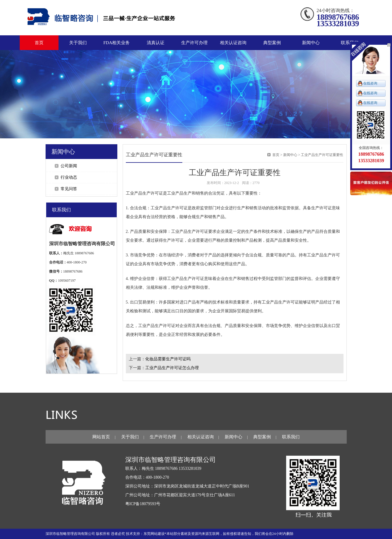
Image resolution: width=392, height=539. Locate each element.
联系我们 (291, 437)
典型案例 (262, 437)
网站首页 (101, 437)
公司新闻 (69, 166)
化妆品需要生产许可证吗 (168, 359)
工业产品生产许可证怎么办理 (172, 368)
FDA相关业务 (116, 43)
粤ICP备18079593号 (143, 504)
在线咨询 (370, 83)
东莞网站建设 (154, 534)
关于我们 (130, 437)
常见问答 (69, 189)
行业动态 (69, 177)
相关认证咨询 (201, 437)
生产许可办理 (163, 437)
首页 (39, 43)
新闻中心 (290, 155)
